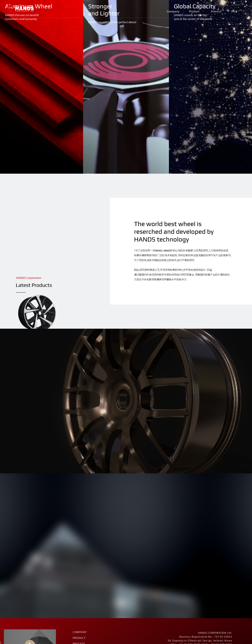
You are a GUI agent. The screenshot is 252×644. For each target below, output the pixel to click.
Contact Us (220, 5)
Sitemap (236, 5)
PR (233, 12)
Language (202, 5)
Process (216, 12)
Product (194, 12)
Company (173, 12)
